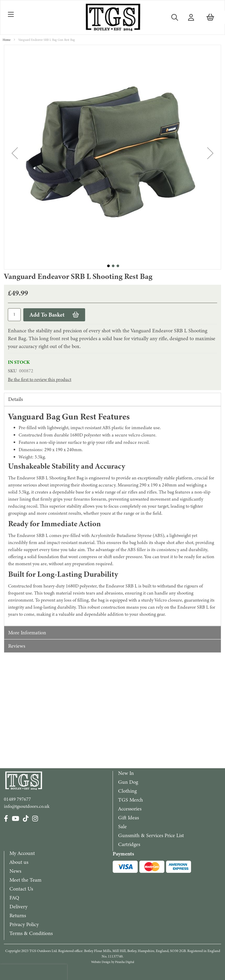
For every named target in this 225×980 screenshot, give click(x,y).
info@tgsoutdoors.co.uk (27, 806)
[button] (15, 153)
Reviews (17, 646)
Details (15, 399)
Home (7, 40)
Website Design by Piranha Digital (113, 962)
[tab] (112, 399)
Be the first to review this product (40, 379)
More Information (27, 633)
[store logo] (112, 17)
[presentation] (34, 972)
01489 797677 (17, 799)
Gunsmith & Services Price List (151, 835)
